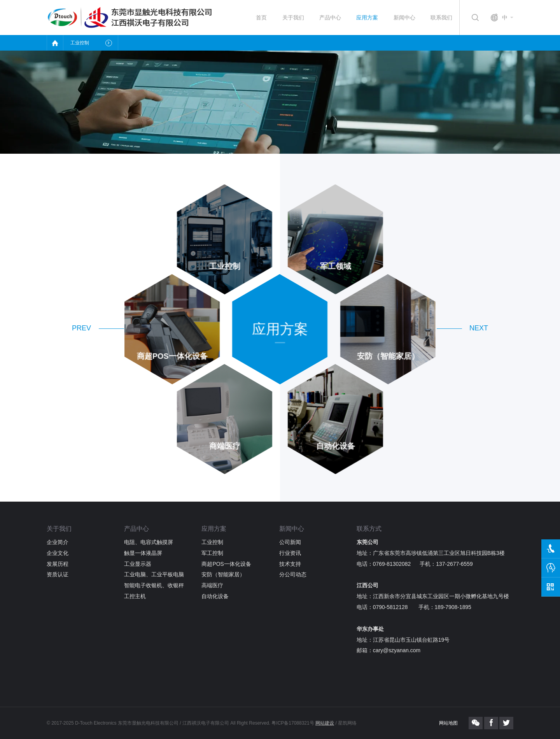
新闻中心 (404, 18)
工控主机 (135, 596)
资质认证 (58, 574)
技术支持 (290, 564)
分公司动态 (293, 574)
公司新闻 (290, 542)
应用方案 (367, 18)
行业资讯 (290, 553)
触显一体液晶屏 (143, 553)
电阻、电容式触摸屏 (149, 542)
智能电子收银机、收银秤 (154, 585)
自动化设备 (215, 596)
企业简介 (58, 542)
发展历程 (58, 564)
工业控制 (212, 542)
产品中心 (330, 18)
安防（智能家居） (223, 574)
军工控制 (212, 553)
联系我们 (441, 18)
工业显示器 (138, 564)
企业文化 (58, 553)
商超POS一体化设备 (226, 564)
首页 (261, 18)
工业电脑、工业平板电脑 (154, 574)
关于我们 (293, 18)
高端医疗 (212, 585)
